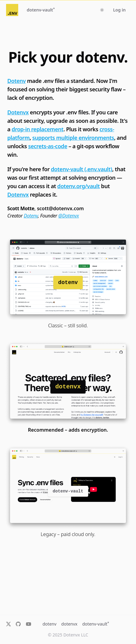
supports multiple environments (73, 138)
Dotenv (17, 81)
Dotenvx (18, 112)
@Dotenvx (69, 216)
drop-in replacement (37, 129)
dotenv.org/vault (79, 186)
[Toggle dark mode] (102, 10)
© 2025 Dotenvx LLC (68, 635)
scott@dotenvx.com (61, 208)
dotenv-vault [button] (41, 10)
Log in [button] (119, 10)
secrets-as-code (48, 146)
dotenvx (69, 624)
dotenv (49, 624)
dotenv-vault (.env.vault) (82, 169)
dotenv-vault (96, 624)
